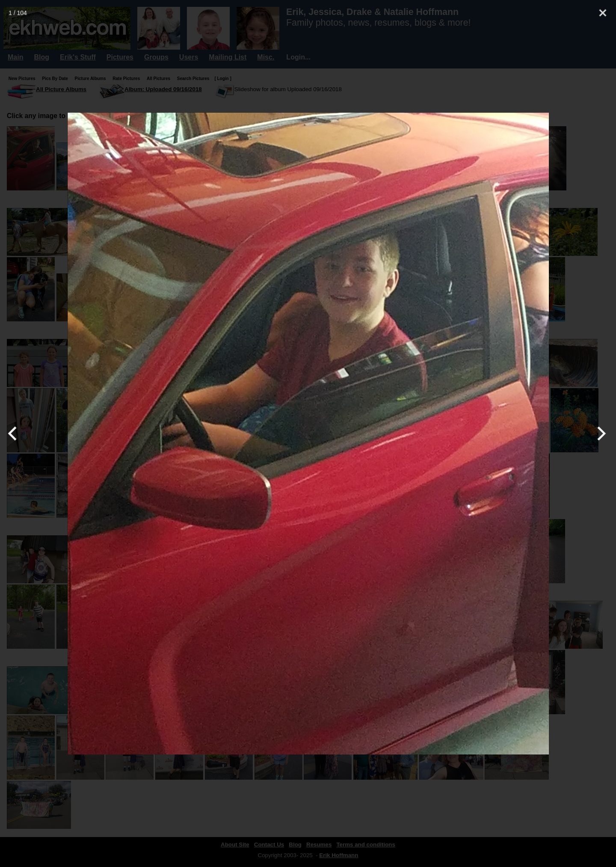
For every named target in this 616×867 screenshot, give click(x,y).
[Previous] (16, 433)
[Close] (603, 13)
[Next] (600, 433)
